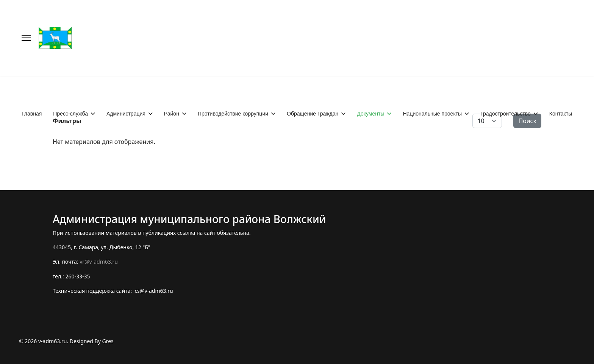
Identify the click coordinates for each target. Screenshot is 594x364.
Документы (370, 114)
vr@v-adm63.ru (99, 262)
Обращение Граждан (313, 114)
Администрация (126, 114)
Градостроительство (506, 114)
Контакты (561, 114)
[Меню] (26, 38)
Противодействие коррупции (233, 114)
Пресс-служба (70, 114)
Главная (32, 114)
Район (172, 114)
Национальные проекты (432, 114)
